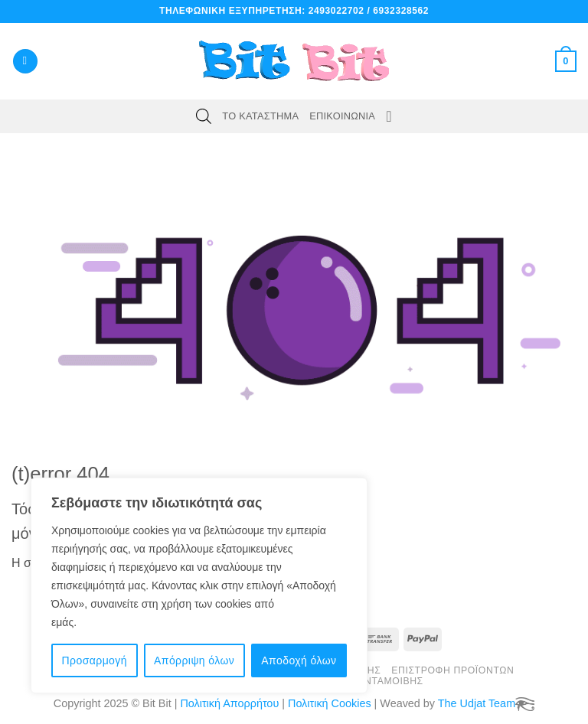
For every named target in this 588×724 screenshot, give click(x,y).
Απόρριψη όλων (194, 660)
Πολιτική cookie (117, 622)
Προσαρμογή (95, 660)
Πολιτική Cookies (330, 703)
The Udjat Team (477, 703)
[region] (199, 585)
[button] (25, 62)
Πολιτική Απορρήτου (229, 703)
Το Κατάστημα (260, 116)
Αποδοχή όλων (299, 660)
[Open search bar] (204, 116)
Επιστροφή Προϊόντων (452, 670)
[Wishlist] (389, 116)
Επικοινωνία (342, 116)
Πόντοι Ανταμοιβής (370, 681)
